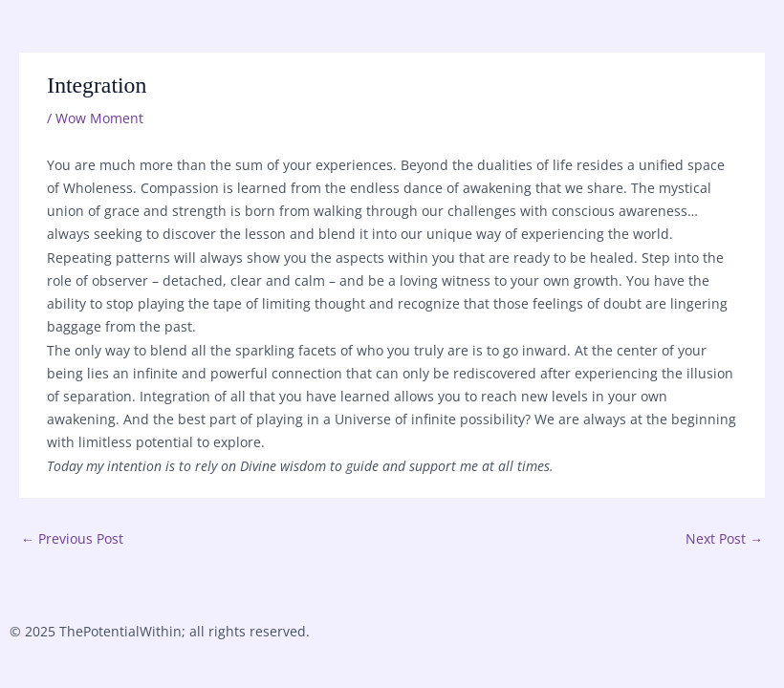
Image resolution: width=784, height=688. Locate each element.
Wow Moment (99, 118)
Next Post (724, 538)
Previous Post (72, 538)
